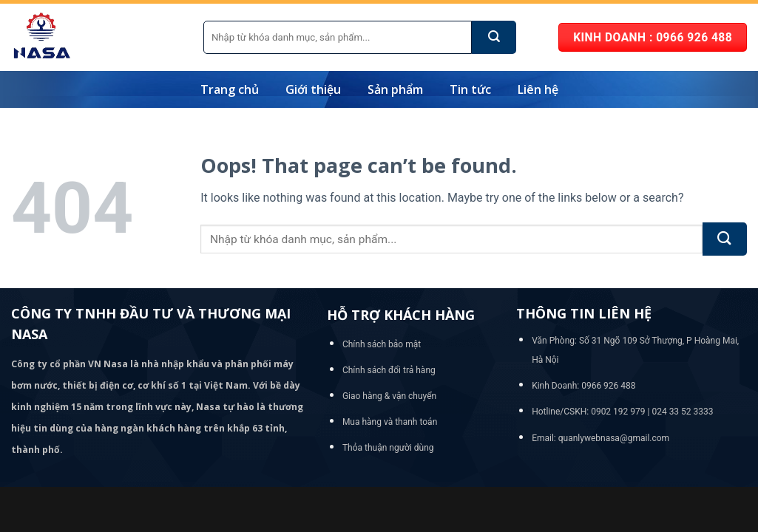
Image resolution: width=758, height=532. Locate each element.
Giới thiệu (313, 89)
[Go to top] (687, 427)
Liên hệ (538, 89)
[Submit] (494, 37)
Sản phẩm (395, 89)
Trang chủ (230, 89)
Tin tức (470, 89)
